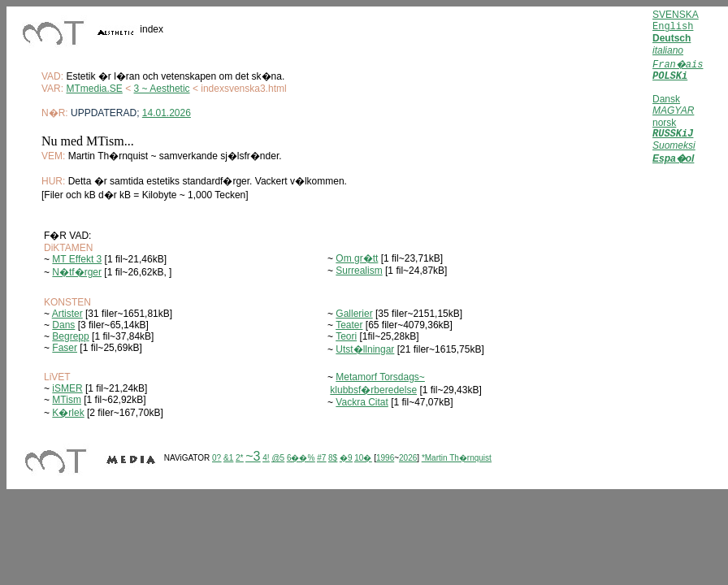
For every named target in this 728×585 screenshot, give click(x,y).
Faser (65, 348)
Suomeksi (674, 148)
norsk (664, 123)
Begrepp (70, 336)
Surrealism (359, 271)
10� (363, 458)
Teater (349, 325)
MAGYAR (673, 110)
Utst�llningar (365, 349)
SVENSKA (676, 15)
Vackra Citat (362, 402)
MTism (67, 400)
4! (266, 458)
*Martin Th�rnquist (457, 458)
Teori (346, 336)
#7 (321, 458)
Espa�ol (673, 161)
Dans (63, 325)
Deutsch (672, 38)
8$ (333, 458)
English (673, 27)
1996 (385, 458)
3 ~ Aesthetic (162, 89)
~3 (253, 456)
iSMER (67, 388)
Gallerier (354, 314)
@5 (278, 458)
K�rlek (68, 413)
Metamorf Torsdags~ (380, 377)
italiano (668, 50)
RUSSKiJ (673, 135)
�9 (346, 458)
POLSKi (670, 76)
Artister (67, 314)
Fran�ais (678, 65)
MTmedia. (87, 89)
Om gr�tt (357, 258)
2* (239, 458)
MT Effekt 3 (77, 259)
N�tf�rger (77, 272)
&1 (228, 458)
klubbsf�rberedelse (373, 390)
